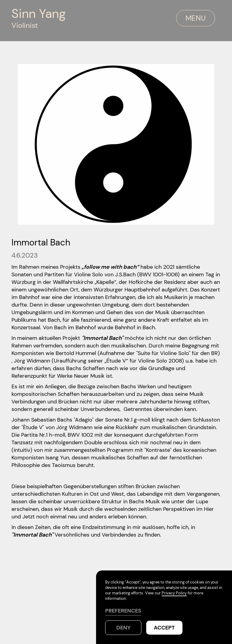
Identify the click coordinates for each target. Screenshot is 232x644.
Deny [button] (123, 628)
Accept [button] (164, 628)
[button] (169, 18)
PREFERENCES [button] (123, 611)
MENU (196, 18)
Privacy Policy (174, 593)
